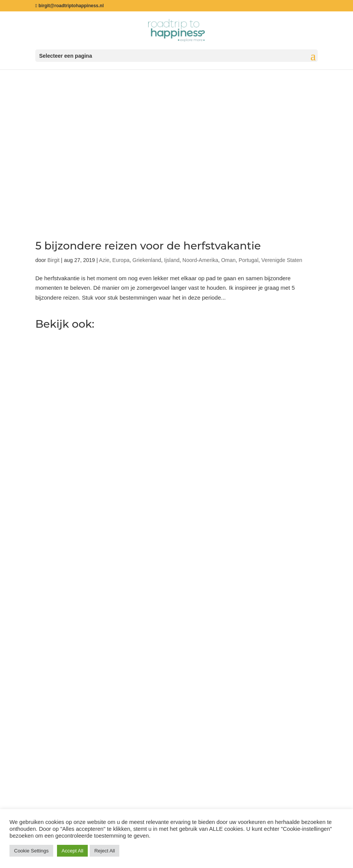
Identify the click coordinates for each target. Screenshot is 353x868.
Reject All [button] (104, 851)
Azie (104, 260)
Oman (228, 260)
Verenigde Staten (282, 260)
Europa (121, 260)
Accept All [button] (72, 851)
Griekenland (147, 260)
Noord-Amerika (200, 260)
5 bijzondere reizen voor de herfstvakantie (148, 246)
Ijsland (172, 260)
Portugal (249, 260)
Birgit (54, 260)
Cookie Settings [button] (31, 851)
